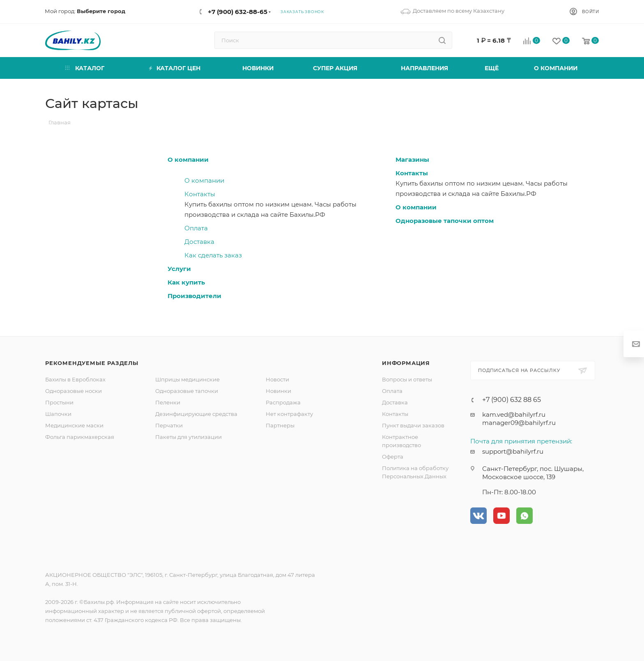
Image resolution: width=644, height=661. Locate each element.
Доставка (199, 242)
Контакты (200, 194)
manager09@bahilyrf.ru (519, 423)
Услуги (179, 269)
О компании (188, 160)
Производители (194, 296)
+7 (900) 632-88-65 (238, 12)
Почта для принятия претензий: (521, 441)
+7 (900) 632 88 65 (512, 400)
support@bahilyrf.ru (513, 451)
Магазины (412, 160)
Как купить (186, 282)
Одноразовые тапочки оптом (445, 221)
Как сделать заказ (213, 255)
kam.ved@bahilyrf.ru (514, 414)
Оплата (196, 228)
